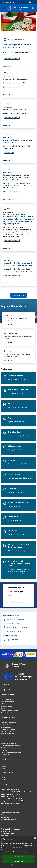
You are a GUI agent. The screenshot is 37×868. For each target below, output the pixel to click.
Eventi (3, 778)
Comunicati (5, 766)
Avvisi (9, 39)
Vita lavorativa (6, 727)
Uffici (3, 704)
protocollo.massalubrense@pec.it (15, 801)
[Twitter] (9, 690)
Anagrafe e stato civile (8, 723)
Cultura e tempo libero (8, 725)
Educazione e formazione (9, 743)
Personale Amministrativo (10, 711)
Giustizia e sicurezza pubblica (11, 746)
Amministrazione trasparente (11, 829)
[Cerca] (33, 8)
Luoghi (3, 780)
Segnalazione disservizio (9, 815)
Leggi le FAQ (5, 817)
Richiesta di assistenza (9, 819)
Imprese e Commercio (8, 729)
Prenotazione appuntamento (10, 813)
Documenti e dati (7, 713)
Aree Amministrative (8, 702)
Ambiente (4, 750)
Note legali (5, 836)
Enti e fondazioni (7, 706)
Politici (3, 708)
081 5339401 (17, 803)
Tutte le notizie (18, 295)
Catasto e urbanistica (8, 731)
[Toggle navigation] (4, 8)
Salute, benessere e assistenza (11, 752)
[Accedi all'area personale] (30, 2)
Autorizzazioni (6, 754)
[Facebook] (4, 690)
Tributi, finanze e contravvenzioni (12, 748)
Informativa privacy (7, 833)
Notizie (3, 764)
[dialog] (18, 852)
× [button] (35, 838)
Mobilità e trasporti (7, 734)
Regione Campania (9, 2)
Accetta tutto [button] (18, 857)
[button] (18, 865)
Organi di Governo (7, 699)
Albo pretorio (5, 831)
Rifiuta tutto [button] (19, 861)
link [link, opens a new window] (8, 853)
